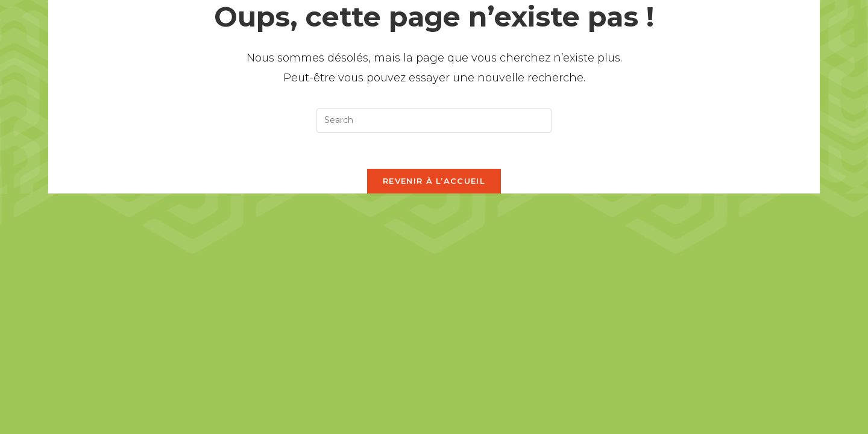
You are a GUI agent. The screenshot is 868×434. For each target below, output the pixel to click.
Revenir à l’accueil (434, 181)
